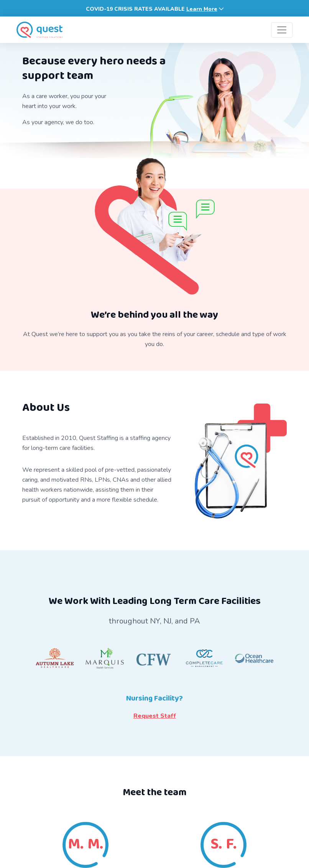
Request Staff (155, 716)
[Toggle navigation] (282, 30)
